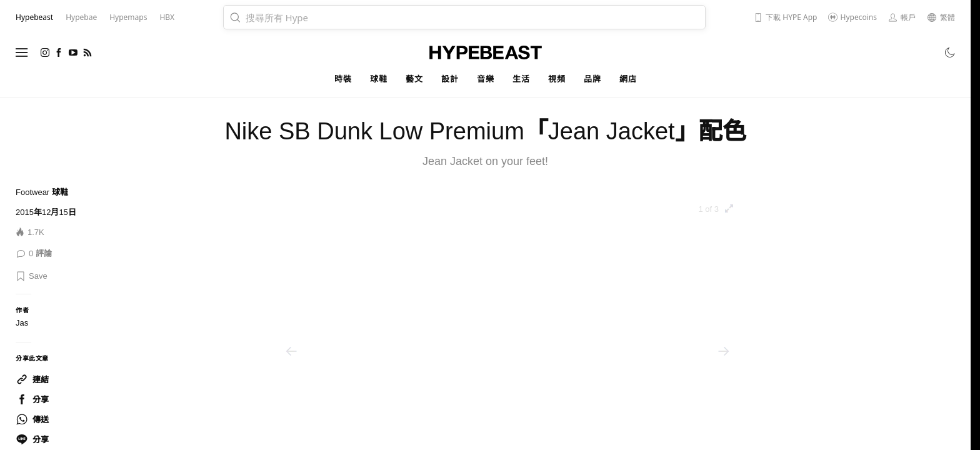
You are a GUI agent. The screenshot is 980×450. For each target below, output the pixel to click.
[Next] (724, 351)
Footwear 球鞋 (42, 192)
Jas (22, 323)
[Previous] (291, 351)
